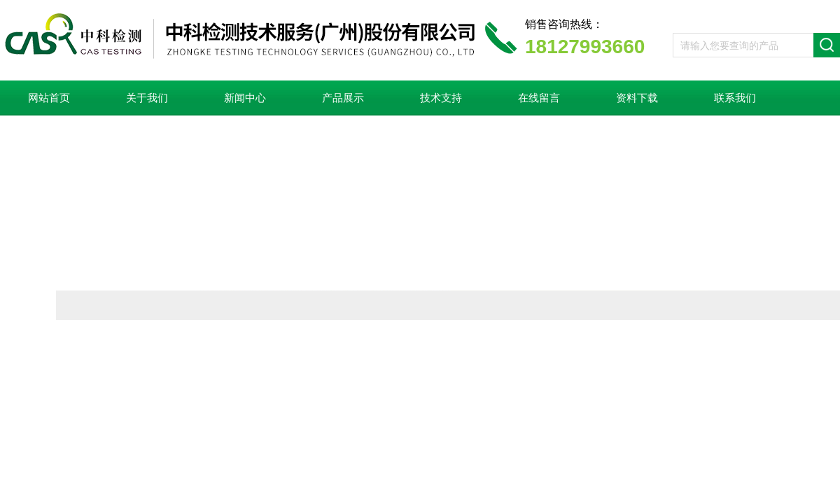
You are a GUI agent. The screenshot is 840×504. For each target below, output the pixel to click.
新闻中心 (245, 98)
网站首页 (49, 98)
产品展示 (343, 98)
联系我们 (735, 98)
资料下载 (637, 98)
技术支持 (441, 98)
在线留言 (539, 98)
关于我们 (147, 98)
